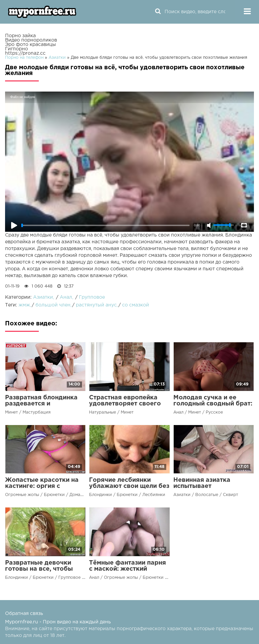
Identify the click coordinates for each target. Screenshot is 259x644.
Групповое (92, 297)
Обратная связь (24, 614)
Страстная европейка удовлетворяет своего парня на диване (125, 404)
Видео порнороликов (31, 40)
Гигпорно (17, 49)
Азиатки (43, 297)
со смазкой (136, 305)
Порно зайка (20, 36)
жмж (24, 305)
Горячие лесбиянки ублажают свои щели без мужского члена (129, 486)
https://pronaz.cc (25, 53)
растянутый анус (96, 305)
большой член (53, 305)
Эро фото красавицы (31, 45)
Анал (66, 297)
